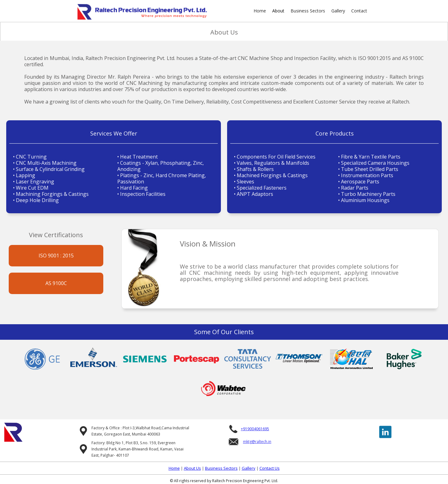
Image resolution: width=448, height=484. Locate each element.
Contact (359, 11)
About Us (192, 468)
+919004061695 (255, 429)
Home (260, 11)
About (278, 11)
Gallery (338, 11)
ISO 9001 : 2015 (56, 256)
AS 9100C (56, 283)
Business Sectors (308, 11)
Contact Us (270, 468)
